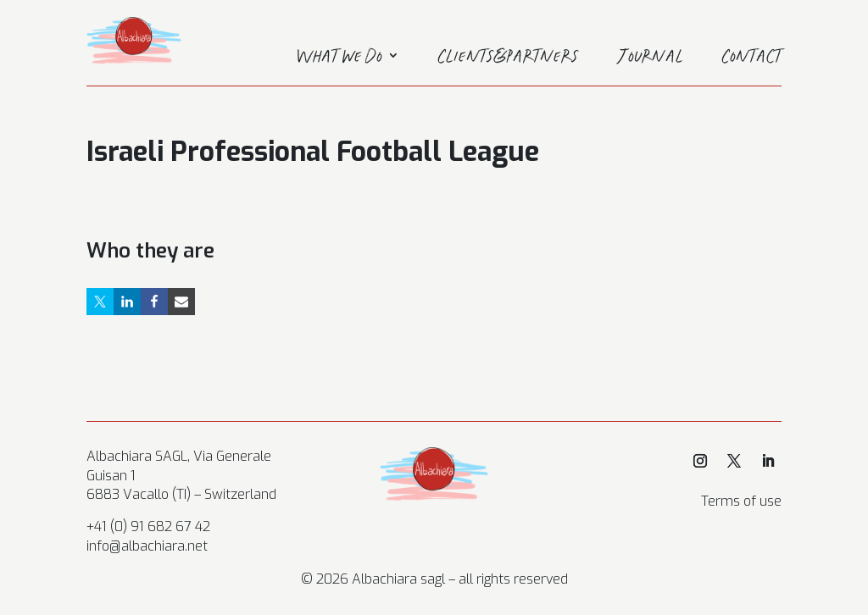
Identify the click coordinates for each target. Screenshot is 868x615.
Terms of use (741, 501)
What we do (339, 58)
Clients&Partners (509, 58)
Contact (752, 58)
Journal (651, 58)
